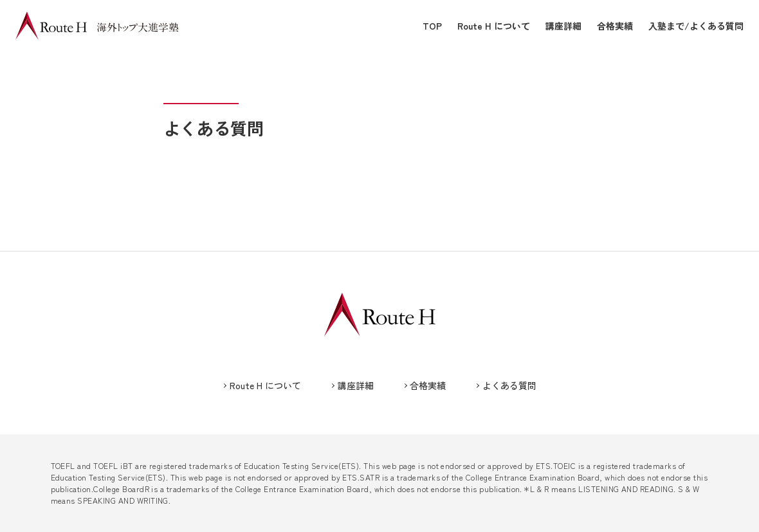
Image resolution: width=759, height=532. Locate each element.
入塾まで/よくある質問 (696, 26)
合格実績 (615, 26)
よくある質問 (509, 385)
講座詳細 (563, 26)
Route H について (494, 26)
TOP (432, 26)
